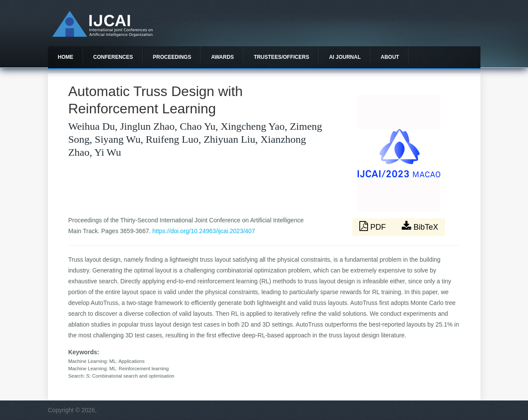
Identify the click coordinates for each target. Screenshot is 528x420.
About (390, 57)
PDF (374, 226)
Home (66, 57)
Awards (222, 57)
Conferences (113, 57)
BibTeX (420, 226)
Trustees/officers (282, 57)
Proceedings (172, 57)
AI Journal (345, 57)
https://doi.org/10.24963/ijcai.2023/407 (203, 231)
